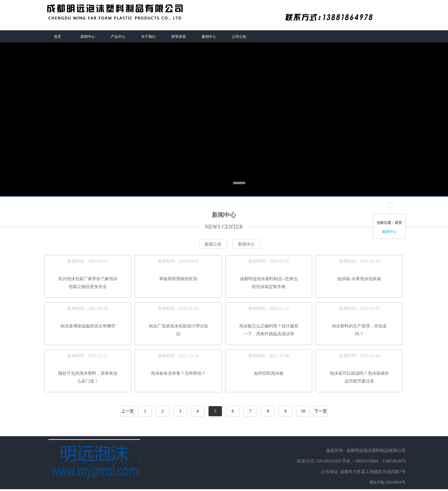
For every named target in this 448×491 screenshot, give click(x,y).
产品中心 (118, 37)
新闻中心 (88, 37)
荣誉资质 (179, 37)
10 (303, 411)
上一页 (127, 411)
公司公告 (239, 37)
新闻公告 (213, 244)
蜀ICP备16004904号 (387, 482)
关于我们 (148, 37)
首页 (58, 37)
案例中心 (209, 37)
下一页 (321, 411)
